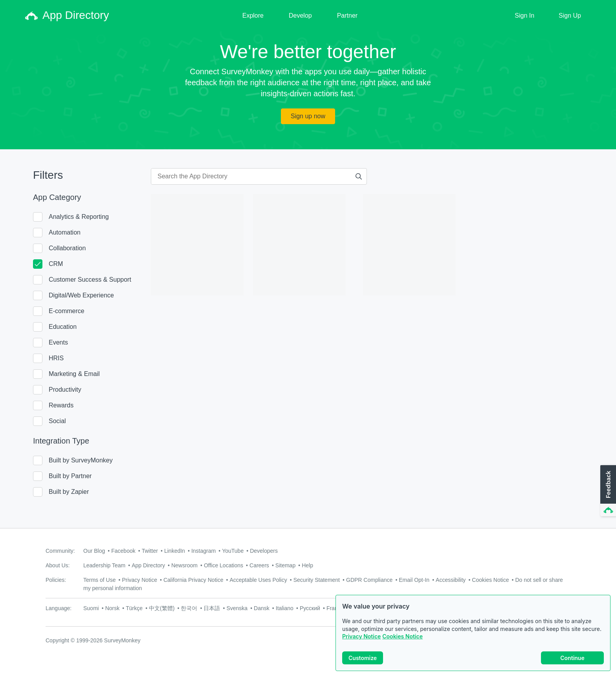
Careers (259, 565)
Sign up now (308, 116)
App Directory (148, 565)
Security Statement (317, 580)
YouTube (233, 551)
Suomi (91, 608)
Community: (60, 551)
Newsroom (184, 565)
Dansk (262, 608)
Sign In (524, 16)
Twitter (150, 551)
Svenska (237, 608)
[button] (607, 491)
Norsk (113, 608)
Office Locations (224, 565)
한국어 (189, 608)
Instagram (203, 551)
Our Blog (94, 551)
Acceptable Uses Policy (258, 580)
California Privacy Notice (193, 580)
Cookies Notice (402, 643)
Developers (264, 551)
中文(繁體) (162, 608)
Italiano (285, 608)
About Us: (58, 565)
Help (307, 565)
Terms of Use (99, 580)
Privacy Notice (361, 643)
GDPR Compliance (369, 580)
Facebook (123, 551)
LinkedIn (175, 551)
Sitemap (285, 565)
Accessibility (451, 580)
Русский (310, 608)
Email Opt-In (414, 580)
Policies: (56, 580)
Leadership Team (104, 565)
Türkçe (134, 608)
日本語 (212, 608)
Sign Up (570, 16)
